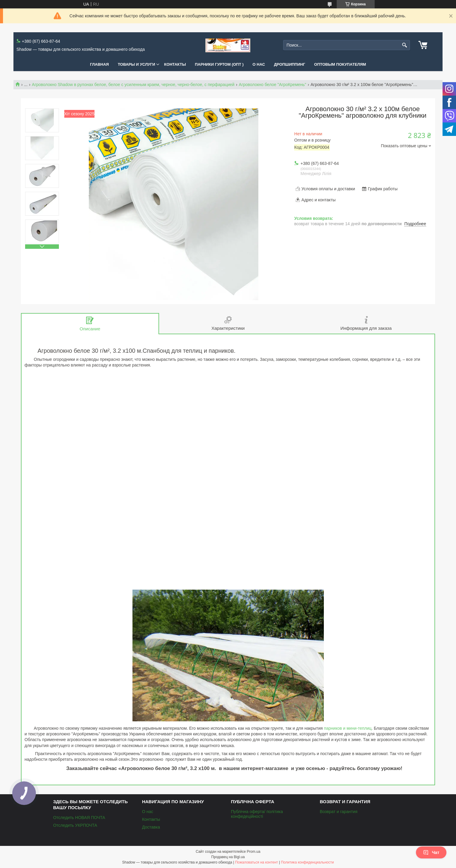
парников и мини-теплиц (348, 728)
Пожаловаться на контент (256, 862)
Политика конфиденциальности (307, 862)
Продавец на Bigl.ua (228, 857)
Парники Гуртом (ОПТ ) (219, 64)
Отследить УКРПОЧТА (75, 825)
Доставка (151, 827)
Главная (99, 64)
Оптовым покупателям (340, 64)
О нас (259, 64)
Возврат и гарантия (338, 812)
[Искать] (405, 45)
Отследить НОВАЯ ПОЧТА (79, 818)
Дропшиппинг (289, 64)
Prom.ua (253, 852)
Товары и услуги (137, 64)
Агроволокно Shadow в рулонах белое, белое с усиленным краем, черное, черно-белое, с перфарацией (133, 85)
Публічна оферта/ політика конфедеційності (257, 814)
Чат (431, 852)
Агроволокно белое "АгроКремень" (273, 85)
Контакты (175, 64)
